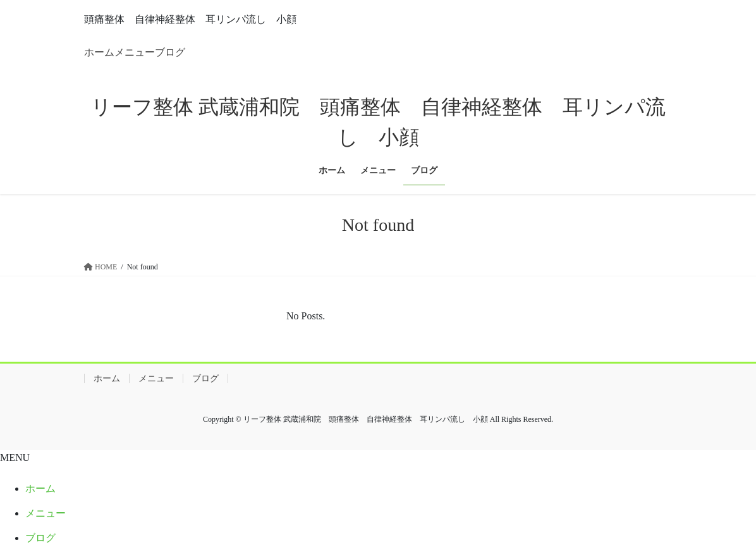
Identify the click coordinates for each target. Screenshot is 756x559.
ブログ (170, 52)
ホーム (99, 52)
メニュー (135, 52)
